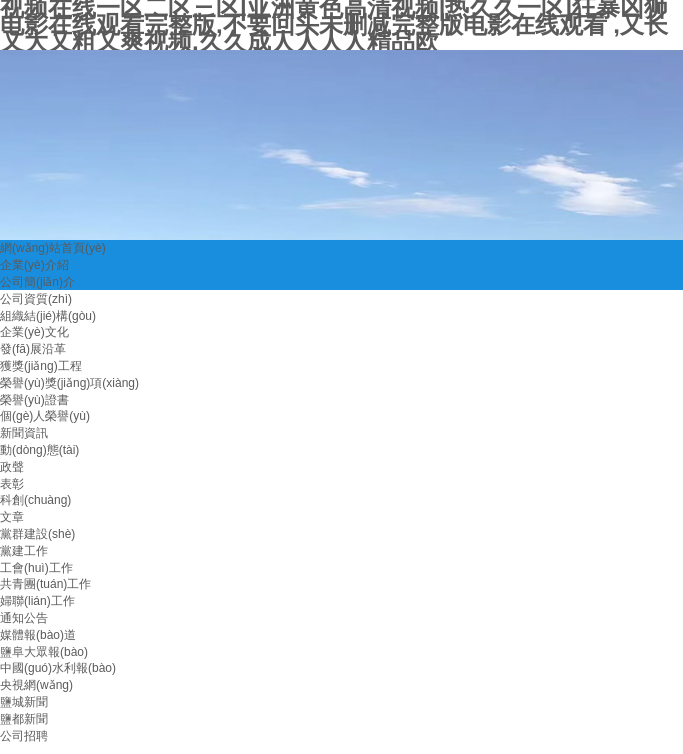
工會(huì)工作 (36, 568)
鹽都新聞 (24, 719)
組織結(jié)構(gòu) (48, 316)
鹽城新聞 (24, 702)
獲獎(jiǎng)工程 (41, 366)
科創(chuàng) (35, 500)
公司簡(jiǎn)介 (37, 282)
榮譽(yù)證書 (34, 400)
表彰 (12, 484)
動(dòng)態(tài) (39, 450)
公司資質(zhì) (36, 299)
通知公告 (24, 618)
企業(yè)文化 (34, 332)
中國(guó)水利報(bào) (58, 668)
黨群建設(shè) (37, 534)
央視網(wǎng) (36, 685)
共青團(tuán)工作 (45, 584)
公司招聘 (24, 736)
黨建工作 (24, 551)
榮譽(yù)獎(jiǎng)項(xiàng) (69, 383)
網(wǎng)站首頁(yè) (53, 248)
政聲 (12, 467)
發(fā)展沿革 (33, 349)
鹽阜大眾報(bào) (44, 652)
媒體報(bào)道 (38, 635)
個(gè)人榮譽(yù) (45, 416)
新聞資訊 (24, 433)
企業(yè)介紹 (34, 265)
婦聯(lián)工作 (37, 601)
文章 (12, 517)
